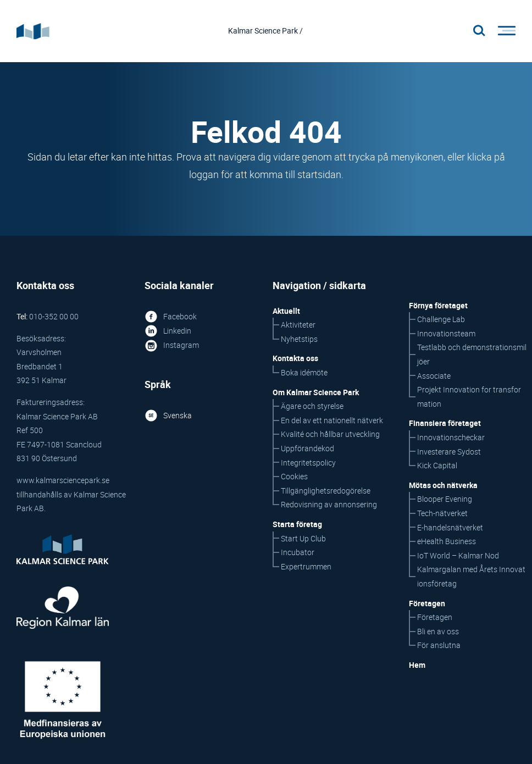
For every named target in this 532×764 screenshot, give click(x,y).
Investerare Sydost (449, 452)
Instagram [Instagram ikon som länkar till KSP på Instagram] (172, 345)
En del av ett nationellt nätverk (332, 421)
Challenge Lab (441, 320)
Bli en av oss (438, 632)
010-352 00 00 (54, 317)
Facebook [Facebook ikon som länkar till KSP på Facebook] (171, 317)
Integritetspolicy (308, 463)
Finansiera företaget (445, 424)
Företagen (435, 618)
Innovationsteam (446, 334)
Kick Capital (437, 466)
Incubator (298, 553)
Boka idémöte (304, 373)
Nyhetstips (299, 339)
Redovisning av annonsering (329, 505)
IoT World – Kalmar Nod (458, 556)
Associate (434, 376)
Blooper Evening (445, 500)
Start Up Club (303, 539)
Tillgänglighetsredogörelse (326, 491)
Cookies (294, 477)
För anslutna (439, 646)
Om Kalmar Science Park (316, 393)
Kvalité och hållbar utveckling (330, 435)
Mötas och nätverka (443, 486)
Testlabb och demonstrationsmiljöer (472, 355)
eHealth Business (447, 542)
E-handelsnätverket (450, 528)
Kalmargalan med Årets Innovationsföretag (471, 577)
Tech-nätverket (442, 514)
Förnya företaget (438, 306)
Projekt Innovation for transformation (469, 398)
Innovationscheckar (451, 438)
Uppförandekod (307, 449)
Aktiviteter (298, 326)
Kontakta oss (295, 359)
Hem (417, 665)
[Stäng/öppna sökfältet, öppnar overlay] (479, 31)
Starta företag (297, 525)
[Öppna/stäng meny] (503, 31)
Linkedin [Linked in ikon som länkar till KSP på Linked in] (168, 331)
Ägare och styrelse (312, 407)
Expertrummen (306, 567)
